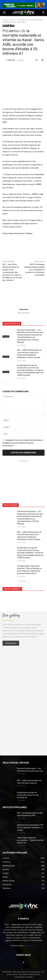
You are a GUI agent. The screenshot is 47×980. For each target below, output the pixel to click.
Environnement (19, 25)
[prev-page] (4, 383)
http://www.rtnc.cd (23, 313)
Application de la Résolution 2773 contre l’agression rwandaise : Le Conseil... (30, 828)
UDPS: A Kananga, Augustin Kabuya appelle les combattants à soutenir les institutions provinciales (34, 270)
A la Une (6, 336)
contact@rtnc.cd (30, 946)
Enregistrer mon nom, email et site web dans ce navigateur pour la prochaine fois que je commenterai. (23, 443)
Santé (5, 25)
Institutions (20, 31)
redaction (11, 60)
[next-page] (8, 383)
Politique (7, 19)
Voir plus (24, 581)
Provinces (7, 37)
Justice (34, 25)
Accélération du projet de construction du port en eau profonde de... (28, 795)
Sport (29, 19)
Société (19, 19)
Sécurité (6, 31)
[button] (4, 13)
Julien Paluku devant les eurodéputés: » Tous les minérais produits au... (30, 840)
